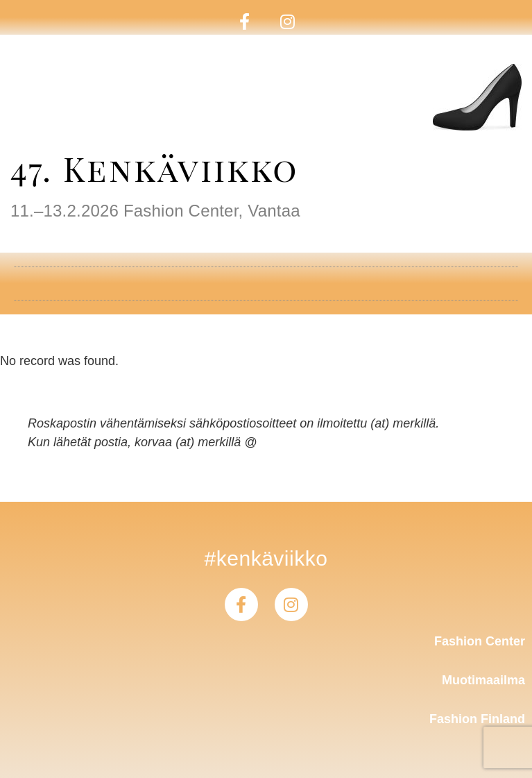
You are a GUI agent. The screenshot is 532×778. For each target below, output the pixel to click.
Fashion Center (480, 641)
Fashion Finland (477, 719)
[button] (266, 279)
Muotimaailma (483, 680)
